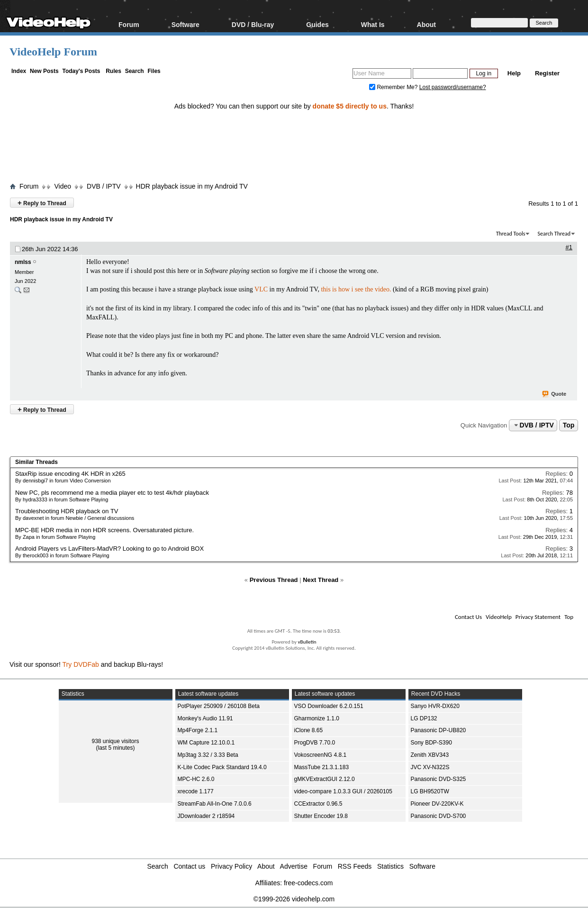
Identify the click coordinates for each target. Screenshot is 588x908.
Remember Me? (394, 87)
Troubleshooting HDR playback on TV (67, 511)
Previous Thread (274, 580)
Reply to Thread (42, 203)
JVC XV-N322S (430, 767)
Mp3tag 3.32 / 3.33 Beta (208, 755)
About (426, 24)
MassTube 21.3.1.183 (322, 767)
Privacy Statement (538, 617)
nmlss (23, 262)
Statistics (390, 866)
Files (154, 71)
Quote (555, 394)
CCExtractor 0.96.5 (318, 804)
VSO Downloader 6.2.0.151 (329, 706)
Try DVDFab (81, 664)
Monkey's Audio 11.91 (205, 718)
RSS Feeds (355, 866)
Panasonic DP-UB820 (439, 730)
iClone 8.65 (309, 730)
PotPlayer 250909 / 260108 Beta (219, 706)
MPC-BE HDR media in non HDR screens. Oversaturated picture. (104, 530)
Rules (113, 71)
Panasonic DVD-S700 (439, 816)
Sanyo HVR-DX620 (435, 706)
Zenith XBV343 (430, 755)
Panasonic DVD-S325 (439, 779)
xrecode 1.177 (196, 791)
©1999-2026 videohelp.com (294, 899)
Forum (129, 24)
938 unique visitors (115, 741)
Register (547, 73)
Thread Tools (511, 234)
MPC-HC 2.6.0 (196, 779)
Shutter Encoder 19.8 (321, 816)
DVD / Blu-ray (253, 24)
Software (185, 24)
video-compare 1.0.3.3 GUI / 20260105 (343, 791)
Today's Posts (81, 71)
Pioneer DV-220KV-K (437, 804)
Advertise (294, 866)
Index (19, 71)
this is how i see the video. (356, 289)
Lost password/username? (453, 87)
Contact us (189, 866)
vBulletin (307, 642)
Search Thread (554, 234)
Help (514, 73)
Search (135, 71)
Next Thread (321, 580)
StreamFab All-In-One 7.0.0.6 (215, 804)
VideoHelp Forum (53, 52)
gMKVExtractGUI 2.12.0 (325, 779)
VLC (261, 289)
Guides (317, 24)
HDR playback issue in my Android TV (192, 186)
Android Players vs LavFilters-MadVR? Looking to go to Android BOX (109, 549)
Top (569, 425)
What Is (373, 24)
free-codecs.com (308, 883)
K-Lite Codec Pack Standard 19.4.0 (222, 767)
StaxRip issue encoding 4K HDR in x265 (70, 474)
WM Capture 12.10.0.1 (206, 743)
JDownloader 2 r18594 (206, 816)
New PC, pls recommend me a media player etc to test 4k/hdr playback (112, 493)
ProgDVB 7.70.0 (315, 743)
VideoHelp (499, 617)
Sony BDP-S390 (431, 743)
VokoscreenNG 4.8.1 (321, 755)
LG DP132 (424, 718)
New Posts (44, 71)
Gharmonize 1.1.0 (317, 718)
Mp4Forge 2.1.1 (198, 730)
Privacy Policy (231, 866)
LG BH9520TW (430, 791)
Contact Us (468, 617)
